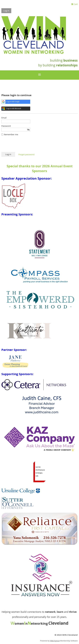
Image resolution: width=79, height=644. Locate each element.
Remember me (11, 134)
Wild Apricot (55, 641)
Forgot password (26, 154)
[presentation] (22, 145)
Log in (6, 11)
